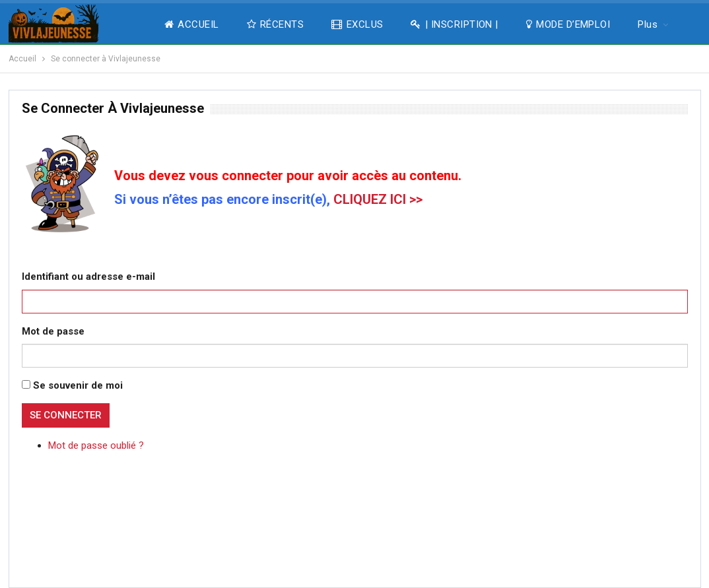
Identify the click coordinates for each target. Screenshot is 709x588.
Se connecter (66, 415)
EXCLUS (357, 24)
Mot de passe (53, 331)
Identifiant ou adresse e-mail (88, 277)
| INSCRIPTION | (454, 24)
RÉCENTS (276, 24)
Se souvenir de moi (78, 385)
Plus (648, 24)
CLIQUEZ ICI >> (378, 199)
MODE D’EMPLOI (568, 24)
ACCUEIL (192, 24)
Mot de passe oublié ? (96, 445)
